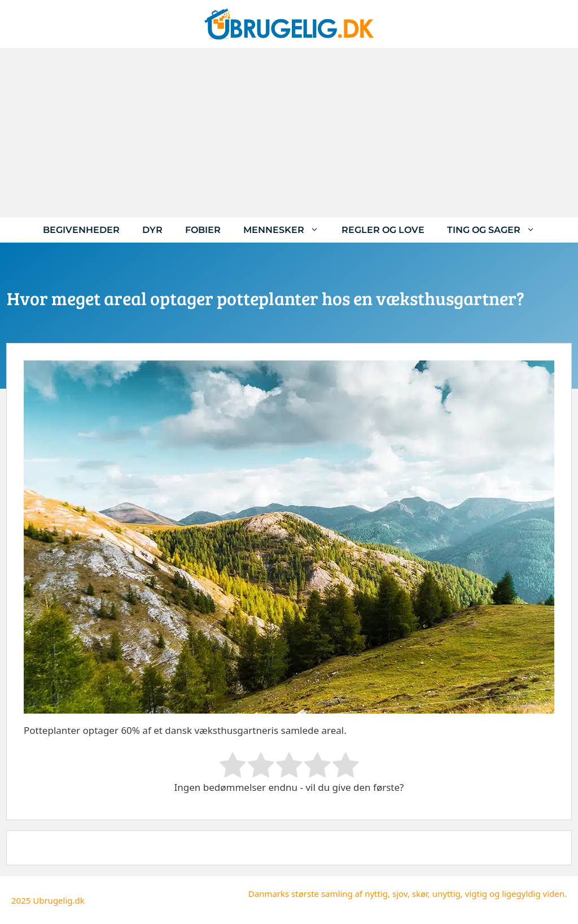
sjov (400, 894)
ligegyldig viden (533, 894)
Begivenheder (81, 230)
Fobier (203, 230)
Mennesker (287, 230)
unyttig (446, 894)
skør (420, 894)
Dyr (152, 230)
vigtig (476, 894)
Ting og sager (497, 230)
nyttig (376, 894)
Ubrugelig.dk (59, 900)
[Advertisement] (289, 133)
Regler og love (383, 230)
